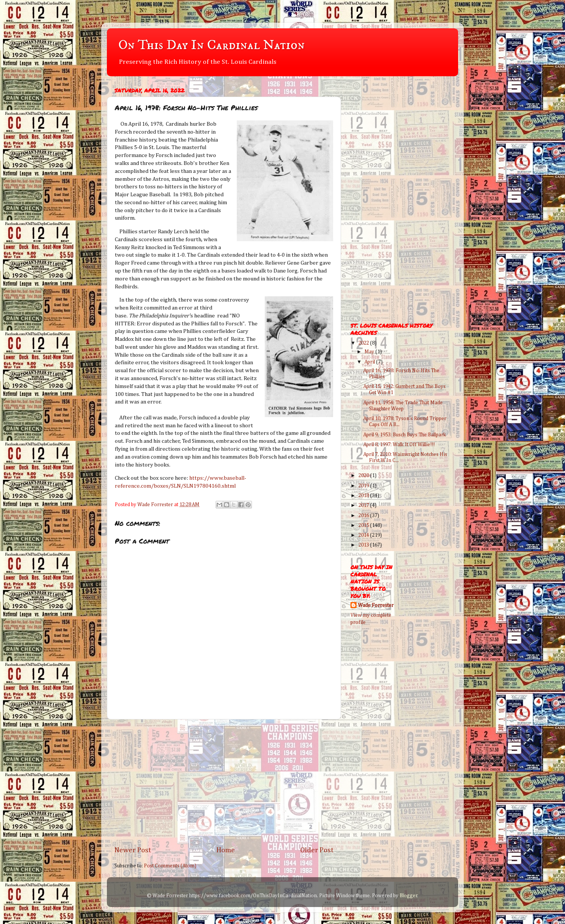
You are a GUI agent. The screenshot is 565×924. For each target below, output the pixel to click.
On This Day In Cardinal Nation (211, 45)
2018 (364, 496)
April (370, 362)
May (370, 352)
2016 (364, 516)
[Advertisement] (224, 782)
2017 (364, 505)
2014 (364, 535)
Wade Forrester (376, 605)
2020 (364, 476)
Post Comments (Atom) (170, 866)
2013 (364, 545)
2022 (364, 343)
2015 (364, 525)
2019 (364, 486)
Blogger (408, 896)
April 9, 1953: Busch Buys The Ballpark (405, 435)
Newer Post (133, 850)
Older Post (317, 850)
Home (226, 850)
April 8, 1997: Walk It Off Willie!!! (399, 445)
